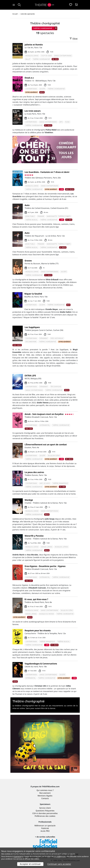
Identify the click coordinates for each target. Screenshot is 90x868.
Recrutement (45, 793)
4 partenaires (19, 856)
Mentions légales (45, 796)
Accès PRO (45, 831)
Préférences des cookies (45, 816)
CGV (34, 813)
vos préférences (60, 856)
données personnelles (48, 813)
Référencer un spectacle (45, 826)
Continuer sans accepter (59, 864)
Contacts (45, 798)
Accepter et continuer (30, 864)
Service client (45, 808)
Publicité (45, 828)
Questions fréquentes (45, 811)
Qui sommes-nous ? (45, 790)
